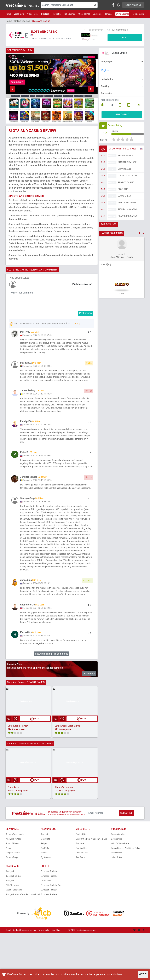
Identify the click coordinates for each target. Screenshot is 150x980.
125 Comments (120, 30)
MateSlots (45, 885)
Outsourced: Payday (18, 772)
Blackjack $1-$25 (13, 923)
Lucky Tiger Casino (128, 177)
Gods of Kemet (12, 890)
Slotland (123, 190)
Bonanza (80, 890)
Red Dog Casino (126, 183)
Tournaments (138, 14)
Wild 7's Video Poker (120, 890)
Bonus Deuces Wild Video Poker (126, 895)
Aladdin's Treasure (64, 834)
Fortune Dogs (12, 904)
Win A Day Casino (127, 204)
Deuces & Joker (118, 881)
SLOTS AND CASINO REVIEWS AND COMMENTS (32, 270)
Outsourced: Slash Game (67, 772)
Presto (9, 895)
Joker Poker (116, 904)
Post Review (86, 313)
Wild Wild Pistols (13, 885)
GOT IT (143, 974)
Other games (84, 14)
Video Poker (33, 14)
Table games (69, 14)
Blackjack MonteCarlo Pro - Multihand (23, 941)
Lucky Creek (124, 197)
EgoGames (46, 904)
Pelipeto (44, 890)
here (119, 974)
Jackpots (97, 14)
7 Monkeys (13, 834)
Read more (89, 720)
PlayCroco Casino (128, 217)
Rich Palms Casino (128, 210)
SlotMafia (45, 895)
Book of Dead (82, 881)
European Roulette (49, 918)
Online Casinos (122, 14)
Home (9, 21)
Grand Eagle (125, 170)
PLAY (125, 38)
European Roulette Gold (51, 932)
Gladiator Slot (82, 899)
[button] (12, 89)
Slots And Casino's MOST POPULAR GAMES (30, 790)
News (8, 14)
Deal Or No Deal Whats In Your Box (92, 885)
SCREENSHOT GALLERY (20, 50)
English (105, 70)
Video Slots (19, 14)
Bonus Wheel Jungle (15, 881)
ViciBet (44, 899)
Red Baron (81, 904)
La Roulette (46, 927)
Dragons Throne (13, 899)
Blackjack (46, 14)
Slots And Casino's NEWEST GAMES (26, 729)
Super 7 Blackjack (14, 936)
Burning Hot (81, 895)
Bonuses (109, 14)
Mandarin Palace (127, 163)
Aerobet (44, 881)
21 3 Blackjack (12, 932)
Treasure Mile (125, 156)
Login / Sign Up (133, 5)
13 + (92, 40)
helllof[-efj (106, 265)
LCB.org (76, 324)
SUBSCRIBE (126, 859)
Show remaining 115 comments (52, 700)
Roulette (57, 14)
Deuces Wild (117, 885)
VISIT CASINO (122, 115)
